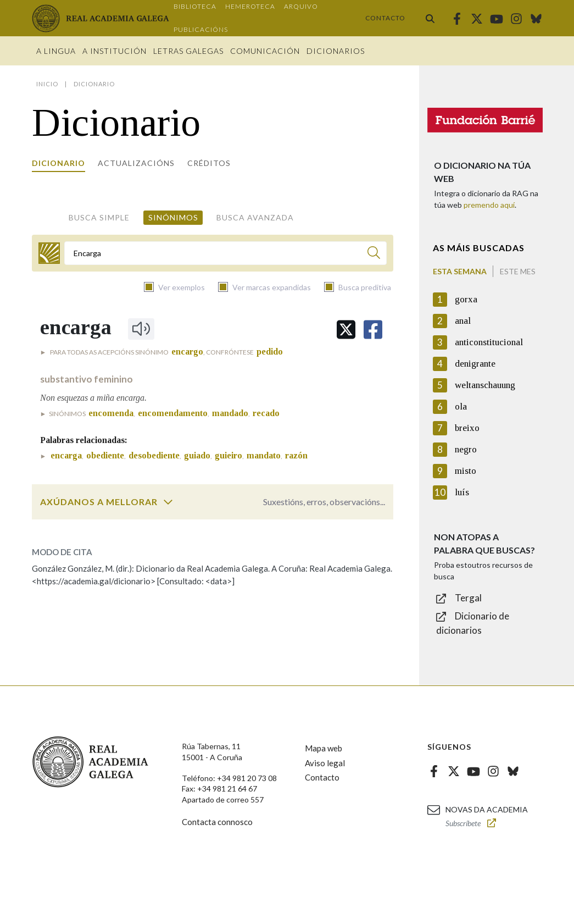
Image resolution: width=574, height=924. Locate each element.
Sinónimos (173, 217)
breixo (467, 428)
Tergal (468, 598)
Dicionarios (336, 51)
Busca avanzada (255, 217)
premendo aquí (489, 205)
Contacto (385, 18)
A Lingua (56, 51)
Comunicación (265, 51)
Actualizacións (136, 163)
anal (463, 321)
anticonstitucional (489, 342)
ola (461, 406)
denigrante (475, 364)
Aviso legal (325, 763)
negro (466, 449)
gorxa (466, 299)
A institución (115, 51)
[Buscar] (374, 254)
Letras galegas (188, 51)
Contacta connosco (217, 822)
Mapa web (324, 748)
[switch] (168, 502)
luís (462, 492)
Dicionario (58, 163)
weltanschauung (485, 385)
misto (466, 471)
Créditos (209, 163)
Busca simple (99, 217)
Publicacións (201, 29)
